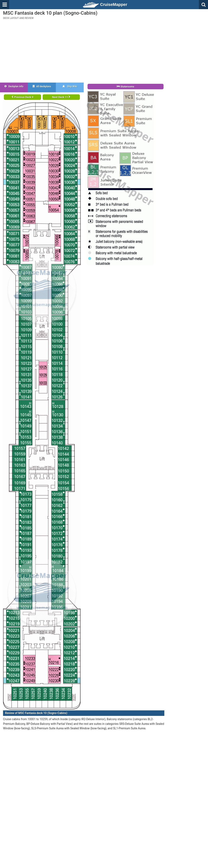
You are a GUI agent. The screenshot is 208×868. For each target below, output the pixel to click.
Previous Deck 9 (22, 97)
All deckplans (42, 86)
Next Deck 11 (61, 97)
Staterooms (126, 87)
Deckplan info (14, 86)
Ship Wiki (70, 86)
